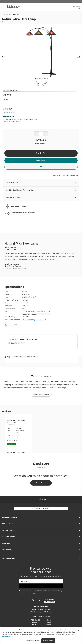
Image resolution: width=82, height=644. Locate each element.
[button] (3, 7)
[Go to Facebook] (28, 600)
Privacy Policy (57, 591)
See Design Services (18, 207)
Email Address (26, 582)
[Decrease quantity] (36, 134)
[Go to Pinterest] (38, 86)
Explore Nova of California (41, 395)
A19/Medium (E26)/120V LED (35, 320)
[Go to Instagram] (39, 600)
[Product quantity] (41, 134)
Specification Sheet (18, 343)
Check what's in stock (10, 113)
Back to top (41, 499)
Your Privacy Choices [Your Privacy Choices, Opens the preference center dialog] (33, 641)
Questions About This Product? (23, 213)
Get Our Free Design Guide (41, 508)
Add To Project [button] (41, 161)
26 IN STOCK (8, 109)
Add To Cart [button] (41, 153)
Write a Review (41, 483)
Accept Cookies (48, 641)
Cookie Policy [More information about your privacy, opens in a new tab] (7, 636)
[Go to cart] (79, 7)
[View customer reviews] (49, 600)
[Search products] (74, 7)
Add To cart (11, 444)
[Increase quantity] (46, 134)
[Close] (79, 630)
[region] (41, 635)
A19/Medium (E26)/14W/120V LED (37, 312)
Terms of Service (27, 593)
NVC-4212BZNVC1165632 (11, 424)
